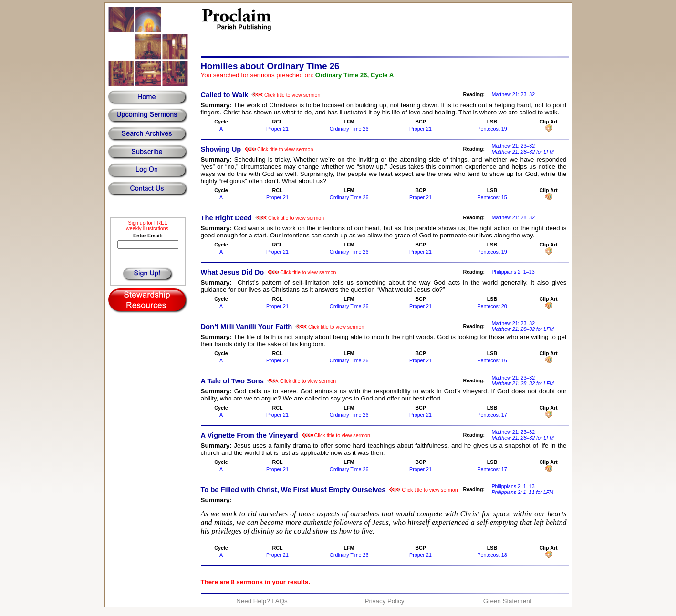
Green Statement (508, 601)
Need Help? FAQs (262, 601)
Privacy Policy (385, 601)
